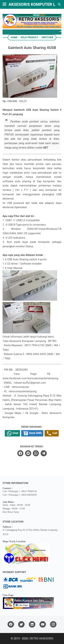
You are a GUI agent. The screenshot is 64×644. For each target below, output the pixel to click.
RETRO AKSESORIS (42, 638)
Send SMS (32, 433)
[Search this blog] (59, 4)
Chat (12, 433)
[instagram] (53, 624)
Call (52, 433)
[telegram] (44, 453)
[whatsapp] (36, 453)
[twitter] (28, 453)
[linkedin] (32, 624)
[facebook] (20, 453)
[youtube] (43, 624)
